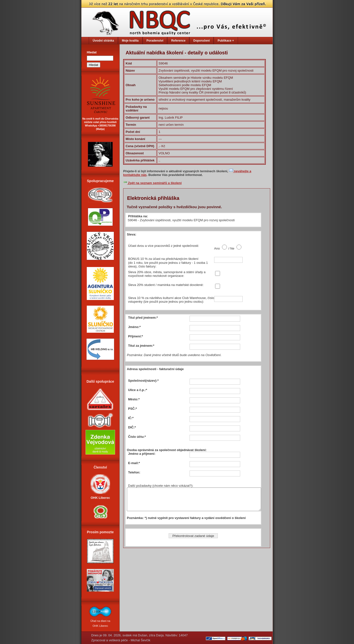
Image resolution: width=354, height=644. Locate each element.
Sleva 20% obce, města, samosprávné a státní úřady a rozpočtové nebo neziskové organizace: (167, 274)
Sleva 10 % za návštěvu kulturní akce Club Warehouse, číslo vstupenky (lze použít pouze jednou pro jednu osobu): (171, 300)
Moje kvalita (130, 41)
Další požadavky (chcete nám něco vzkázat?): (161, 486)
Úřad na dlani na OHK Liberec (100, 621)
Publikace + (226, 41)
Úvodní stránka (103, 41)
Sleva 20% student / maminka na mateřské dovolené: (166, 285)
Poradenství (155, 41)
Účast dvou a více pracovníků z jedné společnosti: (163, 246)
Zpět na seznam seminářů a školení (152, 183)
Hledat (92, 52)
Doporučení (201, 41)
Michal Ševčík (140, 640)
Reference (178, 41)
